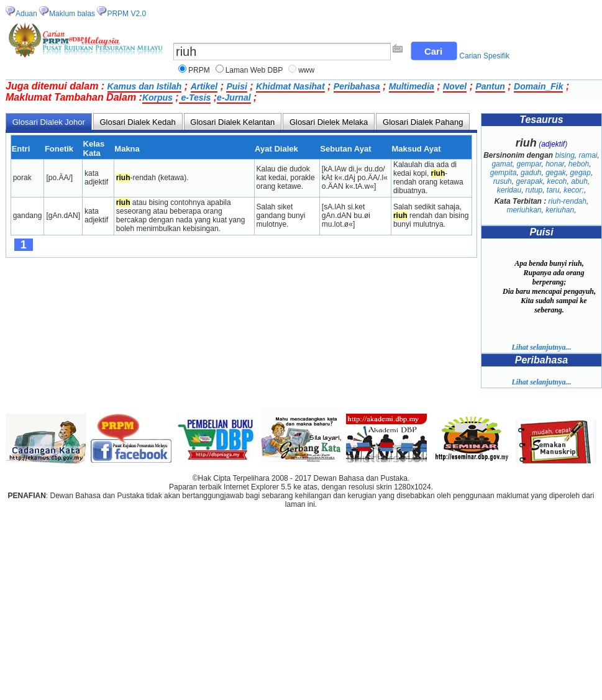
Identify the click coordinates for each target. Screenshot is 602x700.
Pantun (490, 86)
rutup (534, 190)
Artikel (204, 86)
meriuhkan (524, 210)
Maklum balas (72, 14)
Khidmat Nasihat (290, 86)
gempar (529, 164)
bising (564, 155)
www (306, 70)
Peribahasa (357, 86)
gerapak (529, 181)
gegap (581, 173)
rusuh (503, 181)
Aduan (26, 14)
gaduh (531, 173)
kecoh (557, 181)
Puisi (236, 86)
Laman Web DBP (254, 70)
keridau (509, 190)
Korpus (157, 98)
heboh (579, 164)
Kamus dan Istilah (145, 86)
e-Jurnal (234, 98)
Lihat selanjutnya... (541, 347)
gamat (502, 164)
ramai (588, 155)
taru (553, 190)
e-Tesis (195, 98)
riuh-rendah (568, 201)
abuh (579, 181)
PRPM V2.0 (126, 14)
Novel (455, 86)
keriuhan (560, 210)
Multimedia (412, 86)
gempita (504, 173)
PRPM (199, 70)
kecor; (574, 190)
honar (555, 164)
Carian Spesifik (484, 56)
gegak (556, 173)
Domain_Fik (538, 86)
